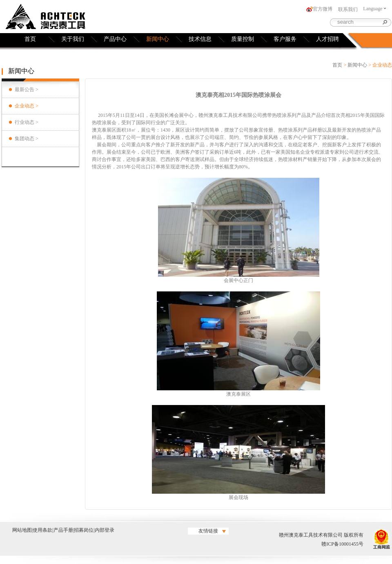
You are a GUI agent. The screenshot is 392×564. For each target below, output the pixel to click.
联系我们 (348, 9)
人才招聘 (327, 39)
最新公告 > (27, 90)
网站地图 (22, 530)
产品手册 (63, 530)
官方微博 (323, 9)
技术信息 (200, 39)
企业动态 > (27, 106)
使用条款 (42, 530)
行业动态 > (27, 122)
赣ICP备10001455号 (342, 544)
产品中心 (115, 39)
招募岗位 (84, 530)
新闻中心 (158, 39)
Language (374, 9)
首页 (30, 39)
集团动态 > (27, 139)
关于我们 (73, 39)
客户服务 (285, 39)
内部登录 (105, 530)
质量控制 (243, 39)
